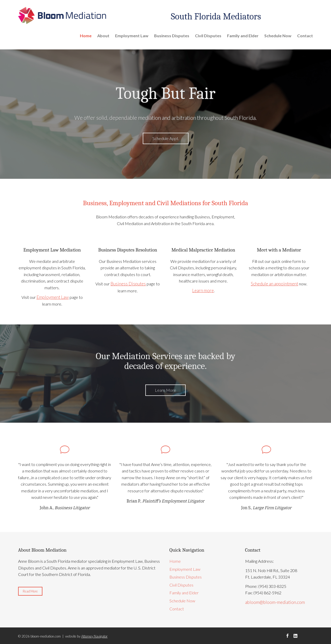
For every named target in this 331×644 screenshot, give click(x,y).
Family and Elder (243, 36)
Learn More (165, 390)
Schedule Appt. (166, 138)
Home (86, 36)
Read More (30, 591)
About (103, 36)
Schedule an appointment (274, 283)
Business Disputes (172, 36)
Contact (305, 36)
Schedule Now (278, 36)
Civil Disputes (208, 36)
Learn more (203, 290)
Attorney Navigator (94, 636)
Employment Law (132, 36)
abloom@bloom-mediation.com (273, 601)
